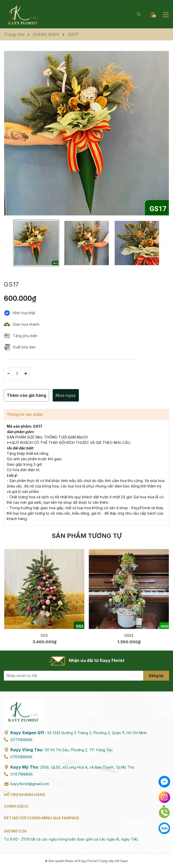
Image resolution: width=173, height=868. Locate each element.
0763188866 (21, 757)
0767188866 (22, 774)
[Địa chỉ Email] (86, 676)
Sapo (124, 861)
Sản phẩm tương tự (87, 536)
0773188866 (21, 740)
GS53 (129, 635)
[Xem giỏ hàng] (153, 14)
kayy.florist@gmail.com (30, 784)
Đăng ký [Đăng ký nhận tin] (156, 676)
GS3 (44, 635)
